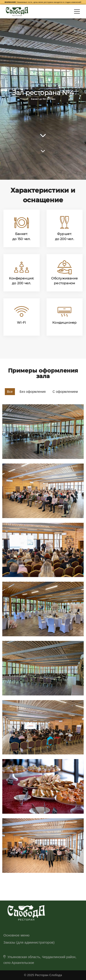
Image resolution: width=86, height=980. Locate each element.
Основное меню (17, 935)
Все (10, 392)
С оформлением (65, 392)
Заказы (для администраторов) (29, 942)
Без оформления (33, 392)
